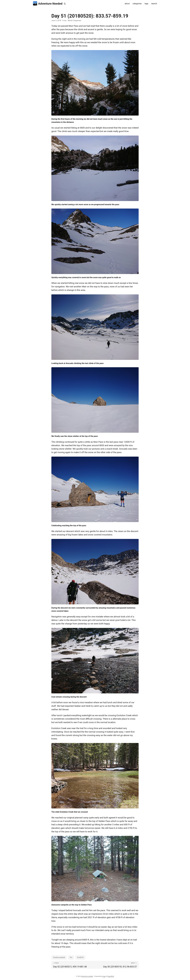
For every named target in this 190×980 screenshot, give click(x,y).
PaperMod (111, 976)
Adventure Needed (48, 3)
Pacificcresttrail (59, 957)
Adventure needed (87, 976)
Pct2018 (80, 957)
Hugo (104, 976)
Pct (71, 957)
